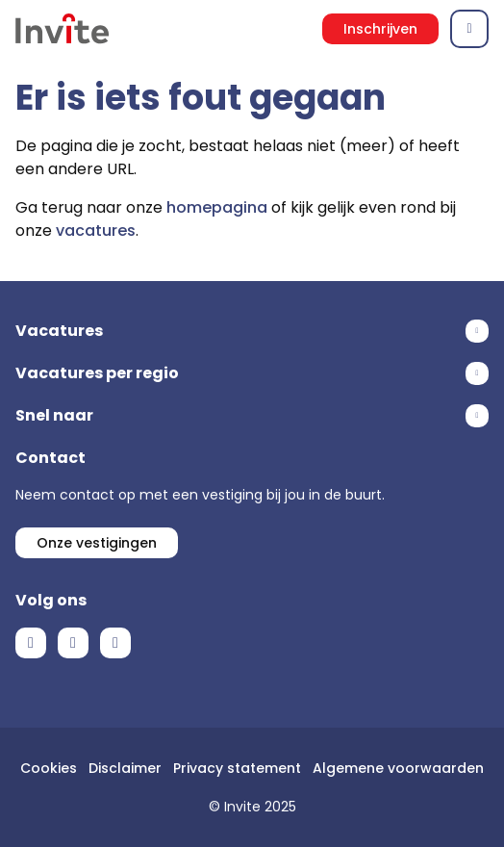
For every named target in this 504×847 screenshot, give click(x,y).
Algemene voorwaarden (398, 768)
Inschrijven (380, 29)
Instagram (115, 643)
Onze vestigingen (97, 543)
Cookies (49, 768)
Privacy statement (237, 768)
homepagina (217, 207)
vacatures (96, 231)
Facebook (31, 643)
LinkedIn (73, 643)
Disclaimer (125, 768)
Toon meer (252, 331)
